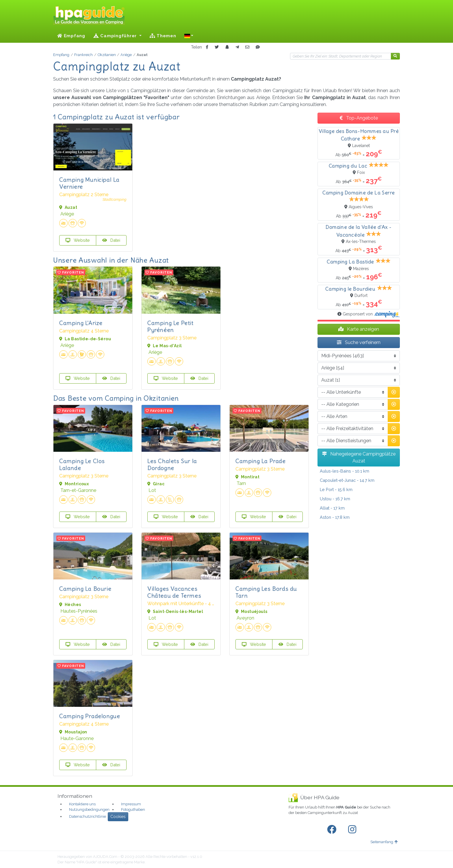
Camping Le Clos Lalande (82, 464)
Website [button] (78, 240)
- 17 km (332, 508)
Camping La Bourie (85, 589)
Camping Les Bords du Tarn (266, 592)
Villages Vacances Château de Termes (174, 592)
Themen (163, 36)
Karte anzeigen (359, 329)
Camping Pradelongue (90, 716)
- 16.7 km (335, 499)
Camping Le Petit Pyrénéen (170, 326)
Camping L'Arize (81, 323)
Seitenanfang (384, 842)
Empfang (71, 36)
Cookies (118, 817)
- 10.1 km (345, 471)
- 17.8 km (335, 517)
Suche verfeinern (359, 342)
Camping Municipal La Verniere (89, 183)
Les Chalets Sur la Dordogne (172, 464)
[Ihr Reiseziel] (341, 56)
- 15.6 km (336, 489)
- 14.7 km (347, 480)
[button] (189, 36)
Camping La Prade (261, 461)
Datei (111, 240)
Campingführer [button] (116, 36)
